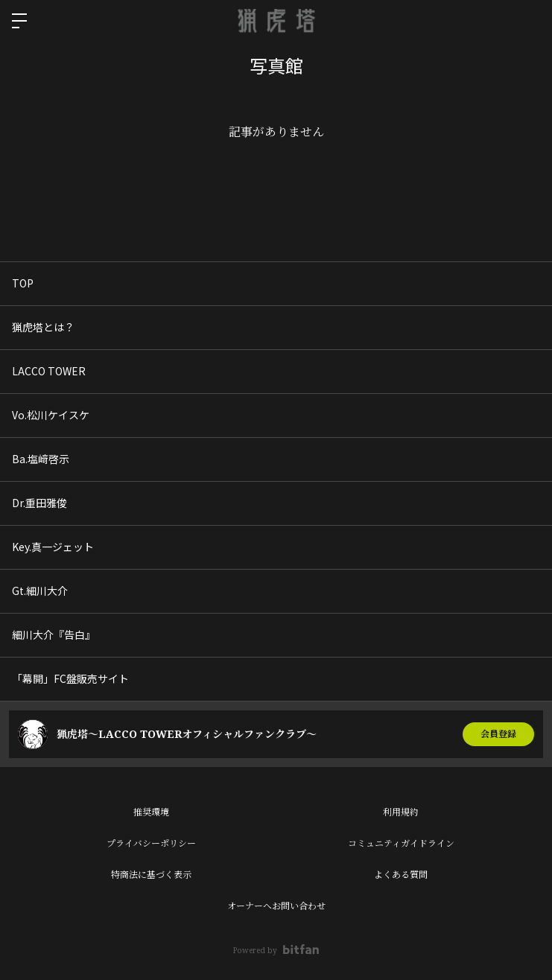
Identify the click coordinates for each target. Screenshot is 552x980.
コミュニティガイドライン (401, 843)
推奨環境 (151, 812)
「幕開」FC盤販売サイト (70, 678)
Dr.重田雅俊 (39, 503)
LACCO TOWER (49, 371)
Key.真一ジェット (53, 547)
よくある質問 (401, 875)
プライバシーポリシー (151, 843)
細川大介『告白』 (54, 634)
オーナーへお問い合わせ (276, 906)
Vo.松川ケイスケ (51, 415)
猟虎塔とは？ (43, 327)
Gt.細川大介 (40, 591)
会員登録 (498, 734)
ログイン (528, 21)
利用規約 (401, 812)
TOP (23, 283)
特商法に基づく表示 (151, 875)
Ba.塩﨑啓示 (41, 459)
